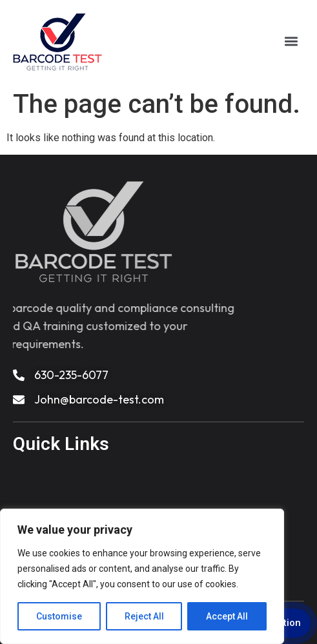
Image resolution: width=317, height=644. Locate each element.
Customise (59, 616)
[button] (291, 40)
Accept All (227, 616)
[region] (142, 576)
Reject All (144, 616)
